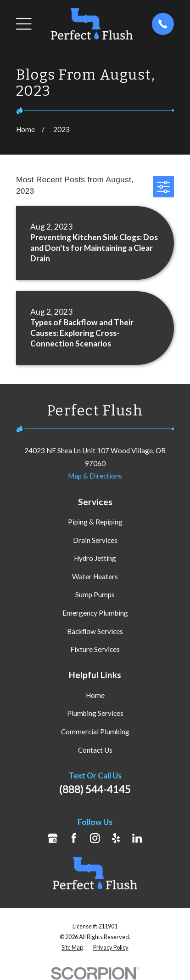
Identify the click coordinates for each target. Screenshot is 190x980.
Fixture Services (95, 649)
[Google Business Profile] (53, 838)
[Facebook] (74, 838)
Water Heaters (95, 576)
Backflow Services (95, 631)
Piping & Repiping (95, 522)
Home (95, 695)
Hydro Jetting (95, 558)
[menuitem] (72, 948)
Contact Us (95, 750)
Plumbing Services (95, 713)
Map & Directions (95, 476)
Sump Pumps (95, 594)
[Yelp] (116, 838)
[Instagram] (95, 838)
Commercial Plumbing (95, 732)
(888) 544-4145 (95, 789)
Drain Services (95, 540)
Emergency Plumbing (95, 613)
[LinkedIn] (137, 838)
